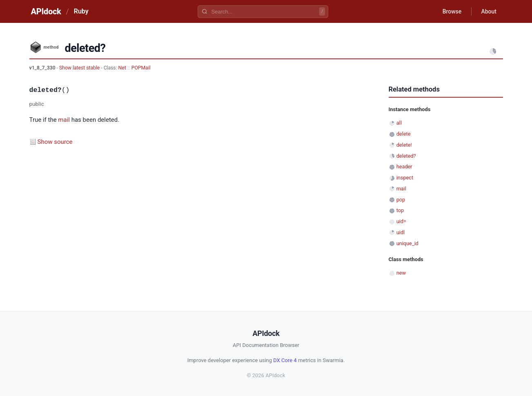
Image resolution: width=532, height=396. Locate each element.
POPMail (141, 68)
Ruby (81, 11)
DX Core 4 (285, 360)
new (401, 273)
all (399, 123)
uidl (401, 232)
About (489, 11)
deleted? (406, 156)
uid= (401, 221)
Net (122, 68)
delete (404, 134)
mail (64, 120)
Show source (55, 142)
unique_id (407, 243)
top (400, 210)
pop (401, 200)
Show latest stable (80, 68)
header (404, 167)
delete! (404, 145)
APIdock (46, 11)
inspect (405, 178)
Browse (451, 11)
